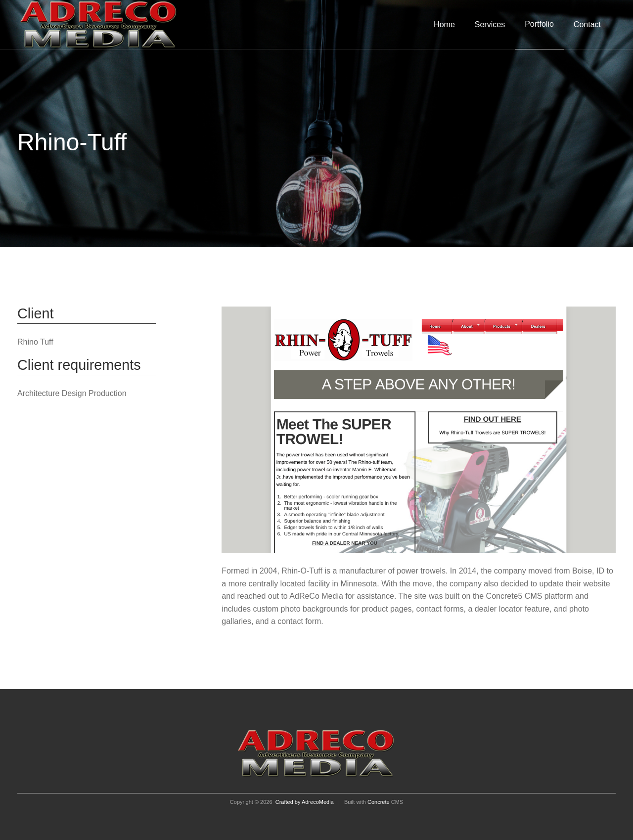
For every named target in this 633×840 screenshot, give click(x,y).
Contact (587, 24)
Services (490, 24)
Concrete (379, 802)
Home (444, 24)
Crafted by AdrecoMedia (305, 802)
